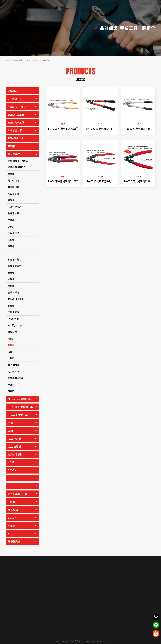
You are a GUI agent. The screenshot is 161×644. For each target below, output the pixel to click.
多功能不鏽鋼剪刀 (17, 167)
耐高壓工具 (13, 371)
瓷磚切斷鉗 (13, 292)
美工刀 (11, 253)
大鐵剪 (11, 358)
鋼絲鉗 (11, 174)
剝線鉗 (11, 306)
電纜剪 (11, 338)
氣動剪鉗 (12, 391)
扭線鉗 (11, 240)
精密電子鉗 (13, 194)
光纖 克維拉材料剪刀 (18, 161)
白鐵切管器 (13, 312)
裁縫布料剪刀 (15, 259)
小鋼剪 (11, 226)
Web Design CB (99, 641)
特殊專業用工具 (16, 378)
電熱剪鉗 (12, 385)
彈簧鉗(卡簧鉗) (15, 299)
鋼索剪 (11, 345)
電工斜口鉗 (13, 180)
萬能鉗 (11, 273)
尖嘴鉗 (11, 200)
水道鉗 (11, 279)
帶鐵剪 (11, 352)
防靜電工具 (13, 213)
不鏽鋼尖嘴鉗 (15, 207)
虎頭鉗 (11, 220)
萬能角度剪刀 (15, 266)
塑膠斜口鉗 (13, 187)
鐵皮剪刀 (12, 332)
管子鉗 (11, 246)
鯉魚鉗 (11, 286)
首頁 (8, 60)
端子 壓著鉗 (14, 365)
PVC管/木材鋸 (15, 325)
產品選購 (18, 60)
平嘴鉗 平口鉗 (15, 233)
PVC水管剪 (13, 319)
